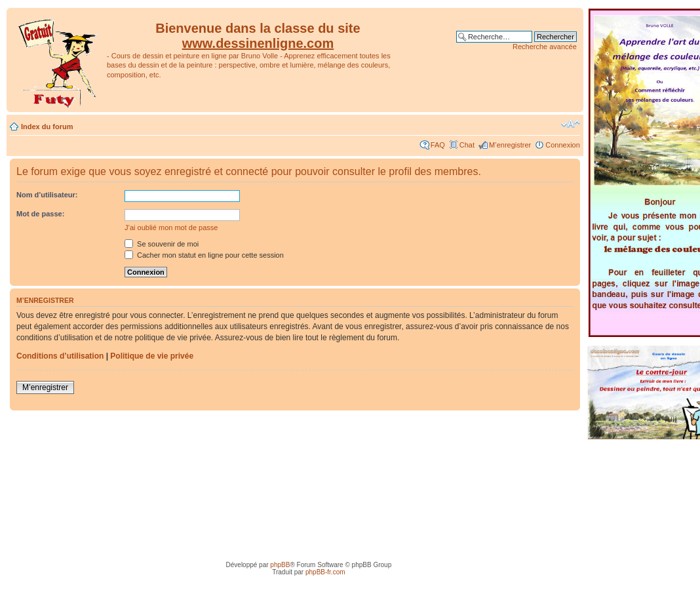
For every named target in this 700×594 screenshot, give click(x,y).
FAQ (438, 145)
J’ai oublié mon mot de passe (171, 228)
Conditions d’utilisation (60, 356)
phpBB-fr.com (325, 572)
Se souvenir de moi (162, 244)
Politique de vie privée (152, 356)
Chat (467, 145)
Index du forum (47, 127)
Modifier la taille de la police (571, 124)
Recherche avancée (545, 47)
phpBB (280, 565)
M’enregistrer (510, 145)
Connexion (563, 145)
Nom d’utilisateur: (47, 195)
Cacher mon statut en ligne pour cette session (204, 255)
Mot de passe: (40, 214)
